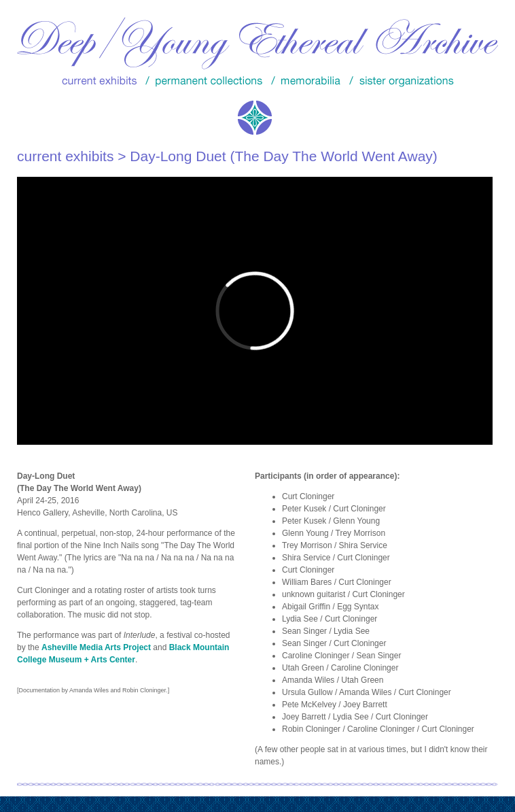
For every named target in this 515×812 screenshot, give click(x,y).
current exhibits (65, 156)
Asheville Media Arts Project (96, 647)
